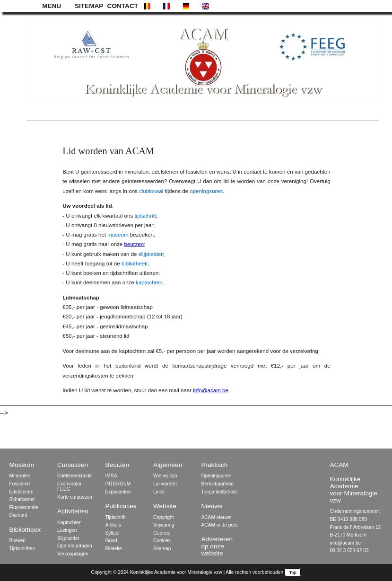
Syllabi (113, 533)
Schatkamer (22, 499)
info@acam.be (211, 390)
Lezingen (67, 530)
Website (165, 506)
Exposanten (118, 492)
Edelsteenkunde (74, 476)
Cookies (162, 541)
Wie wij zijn (165, 476)
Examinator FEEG (70, 486)
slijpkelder (151, 254)
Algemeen (168, 465)
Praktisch (214, 465)
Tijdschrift (116, 517)
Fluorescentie (24, 507)
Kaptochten (70, 523)
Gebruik (162, 533)
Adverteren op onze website (217, 546)
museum (118, 235)
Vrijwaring (164, 525)
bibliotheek (135, 264)
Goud (111, 541)
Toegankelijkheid (219, 492)
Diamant (18, 515)
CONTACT (122, 6)
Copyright (164, 517)
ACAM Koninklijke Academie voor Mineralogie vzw (353, 483)
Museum (22, 465)
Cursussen (73, 465)
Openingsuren (216, 476)
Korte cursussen (75, 497)
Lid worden (165, 484)
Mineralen (20, 476)
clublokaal (151, 191)
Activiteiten (73, 511)
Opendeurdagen (75, 546)
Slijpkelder (68, 538)
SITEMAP (89, 6)
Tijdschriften (22, 549)
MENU (52, 6)
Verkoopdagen (73, 554)
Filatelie (114, 549)
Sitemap (162, 549)
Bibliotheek (25, 530)
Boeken (18, 541)
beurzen (134, 244)
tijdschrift (145, 216)
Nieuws (212, 506)
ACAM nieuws (216, 517)
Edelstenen (22, 492)
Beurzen (118, 465)
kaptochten (149, 282)
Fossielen (20, 484)
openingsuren (206, 191)
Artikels (113, 525)
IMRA (111, 476)
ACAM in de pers (219, 525)
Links (159, 492)
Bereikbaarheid (217, 484)
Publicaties (121, 506)
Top (293, 572)
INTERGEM (118, 484)
